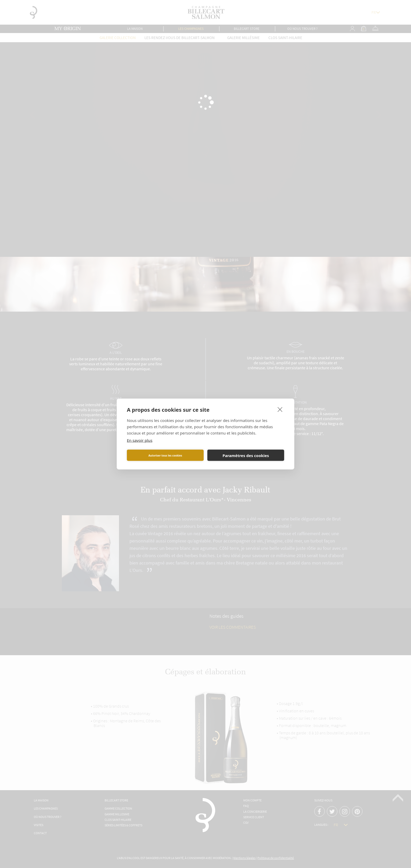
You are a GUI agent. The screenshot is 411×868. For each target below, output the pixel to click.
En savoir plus (140, 440)
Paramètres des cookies (246, 455)
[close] (280, 409)
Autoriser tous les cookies (165, 455)
